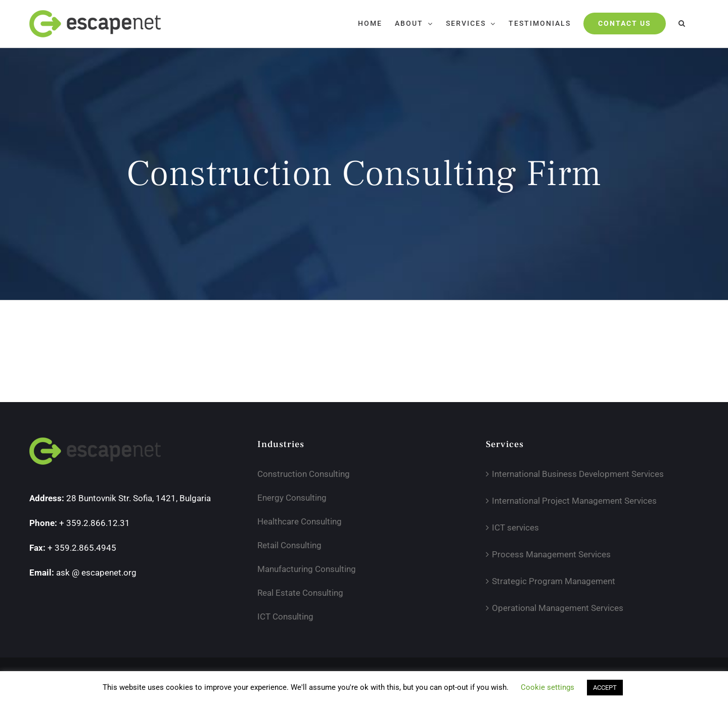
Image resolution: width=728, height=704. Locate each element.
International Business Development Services (578, 474)
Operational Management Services (558, 608)
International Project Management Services (574, 501)
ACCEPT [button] (605, 688)
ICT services (515, 527)
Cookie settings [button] (548, 687)
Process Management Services (551, 554)
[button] (682, 23)
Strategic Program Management (554, 581)
